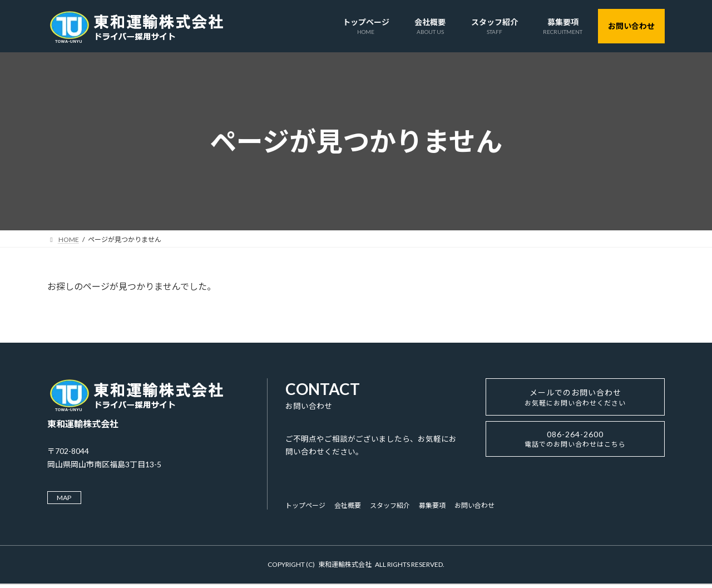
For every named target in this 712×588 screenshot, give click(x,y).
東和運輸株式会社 (345, 567)
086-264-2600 (575, 447)
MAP (67, 498)
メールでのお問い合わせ (575, 401)
